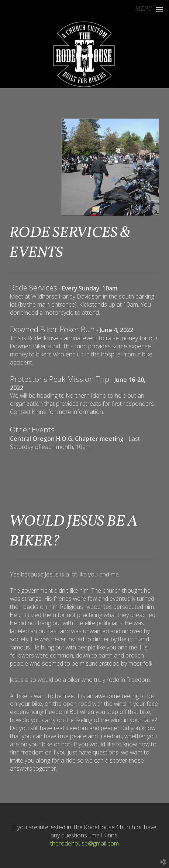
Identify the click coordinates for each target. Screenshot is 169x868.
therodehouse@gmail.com (84, 843)
